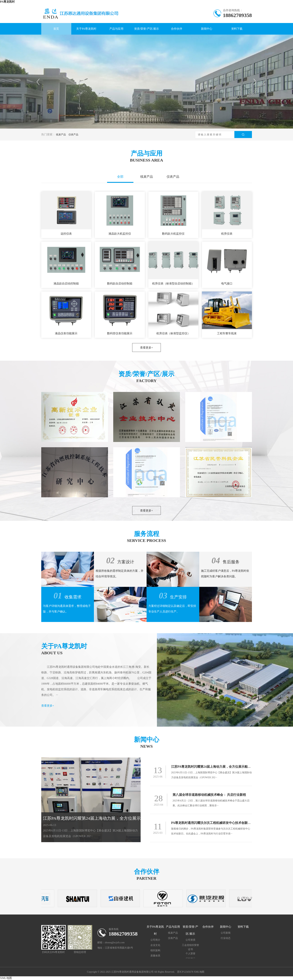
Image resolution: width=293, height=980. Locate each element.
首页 (56, 29)
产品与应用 (116, 29)
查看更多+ (146, 348)
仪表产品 (73, 135)
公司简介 (155, 940)
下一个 (255, 82)
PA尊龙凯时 (7, 2)
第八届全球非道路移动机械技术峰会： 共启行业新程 (209, 795)
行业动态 (226, 938)
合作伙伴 (177, 29)
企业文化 (155, 945)
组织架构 (155, 950)
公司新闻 (226, 933)
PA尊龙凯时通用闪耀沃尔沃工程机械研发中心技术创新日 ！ (213, 823)
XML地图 (199, 972)
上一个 (38, 82)
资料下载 (237, 29)
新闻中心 (207, 29)
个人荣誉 (190, 954)
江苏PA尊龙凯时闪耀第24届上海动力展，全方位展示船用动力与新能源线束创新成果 (121, 818)
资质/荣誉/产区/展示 (146, 29)
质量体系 (155, 956)
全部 (120, 177)
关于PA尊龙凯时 (86, 29)
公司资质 (190, 940)
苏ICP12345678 (185, 972)
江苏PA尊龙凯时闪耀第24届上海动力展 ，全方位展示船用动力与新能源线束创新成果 (230, 767)
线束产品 (61, 135)
